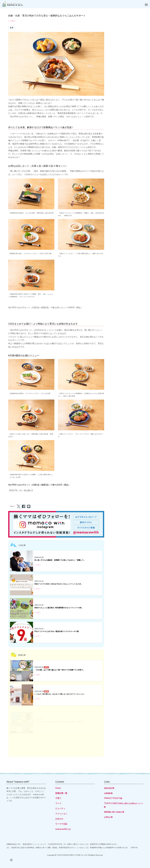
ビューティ (60, 808)
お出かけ (59, 819)
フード (58, 803)
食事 (12, 28)
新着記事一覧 (61, 793)
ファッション (61, 814)
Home (58, 788)
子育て (58, 798)
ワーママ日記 (61, 824)
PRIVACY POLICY (113, 798)
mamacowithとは (63, 829)
